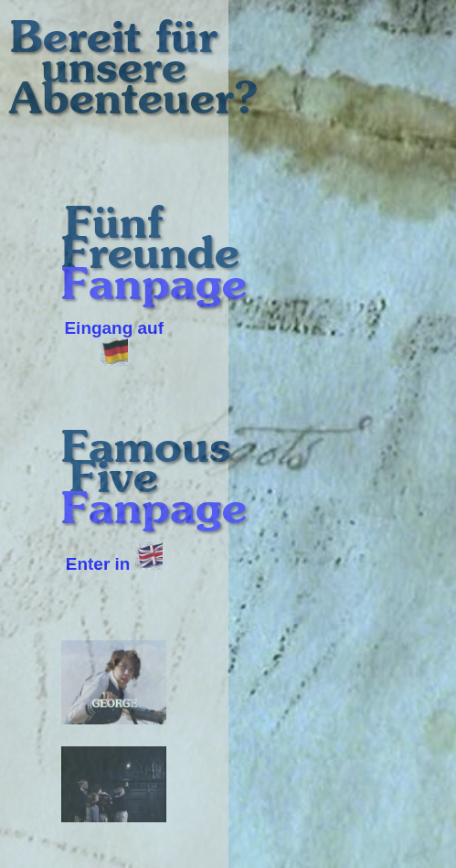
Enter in (114, 564)
